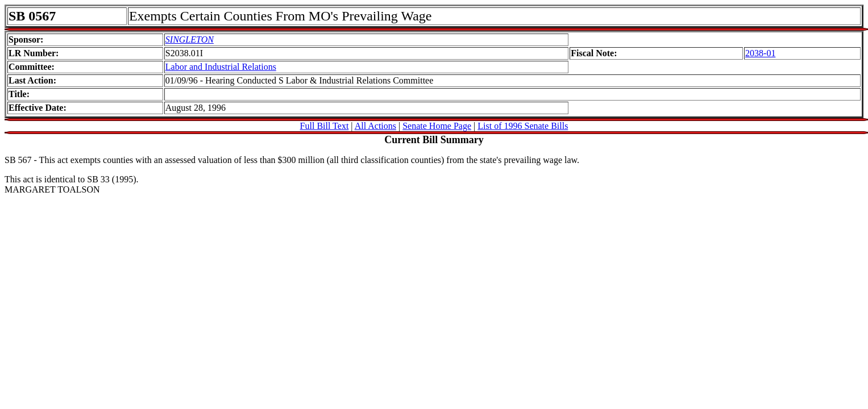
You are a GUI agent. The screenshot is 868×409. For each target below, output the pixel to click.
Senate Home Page (437, 126)
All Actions (375, 126)
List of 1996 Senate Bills (523, 126)
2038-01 (760, 53)
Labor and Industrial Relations (221, 67)
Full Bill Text (325, 126)
